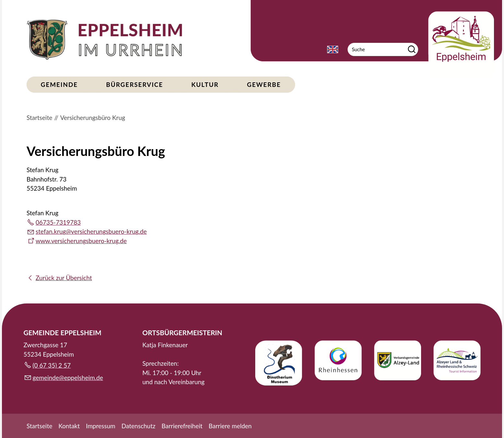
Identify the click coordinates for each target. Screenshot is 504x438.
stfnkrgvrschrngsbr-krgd (91, 231)
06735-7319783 (58, 222)
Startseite (39, 426)
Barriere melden (230, 426)
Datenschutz (138, 426)
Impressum (101, 426)
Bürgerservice (135, 84)
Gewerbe (264, 84)
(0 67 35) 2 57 (52, 365)
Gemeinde (59, 84)
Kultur (205, 84)
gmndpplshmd (68, 378)
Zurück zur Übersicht (64, 278)
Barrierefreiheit (182, 426)
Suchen (412, 49)
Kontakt (69, 426)
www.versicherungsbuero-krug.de (81, 241)
